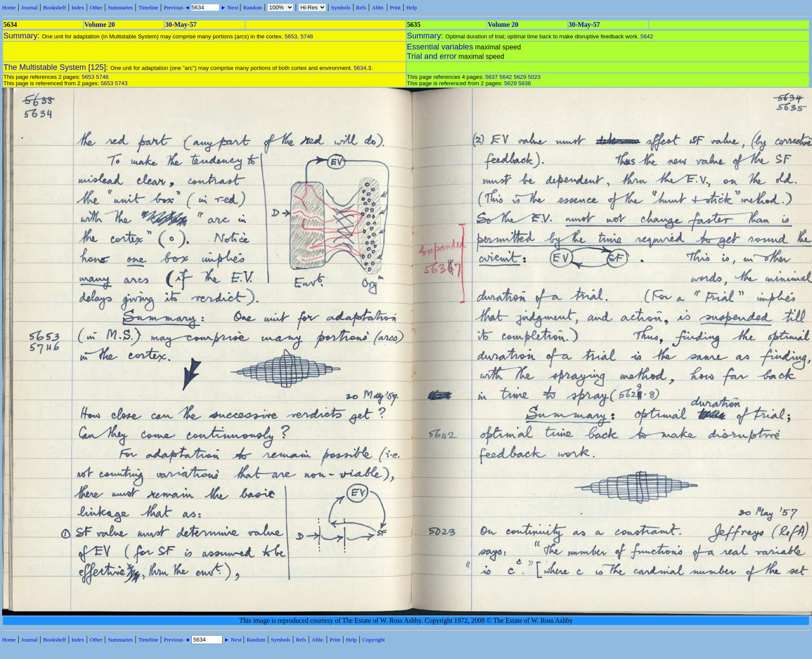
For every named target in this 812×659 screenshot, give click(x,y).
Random (252, 7)
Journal (29, 7)
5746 (307, 36)
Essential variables (440, 47)
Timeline (148, 7)
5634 (360, 68)
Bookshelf (54, 7)
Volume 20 (100, 24)
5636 (525, 83)
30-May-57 (181, 24)
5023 (534, 77)
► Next (229, 7)
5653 (291, 36)
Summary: (23, 36)
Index (78, 7)
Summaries (120, 7)
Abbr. (378, 7)
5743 (121, 83)
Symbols (341, 7)
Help (412, 7)
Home (9, 7)
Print (395, 7)
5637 (491, 77)
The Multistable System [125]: (57, 67)
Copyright (374, 640)
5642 (647, 36)
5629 (520, 77)
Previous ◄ (178, 7)
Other (96, 7)
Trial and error (432, 56)
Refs (361, 7)
